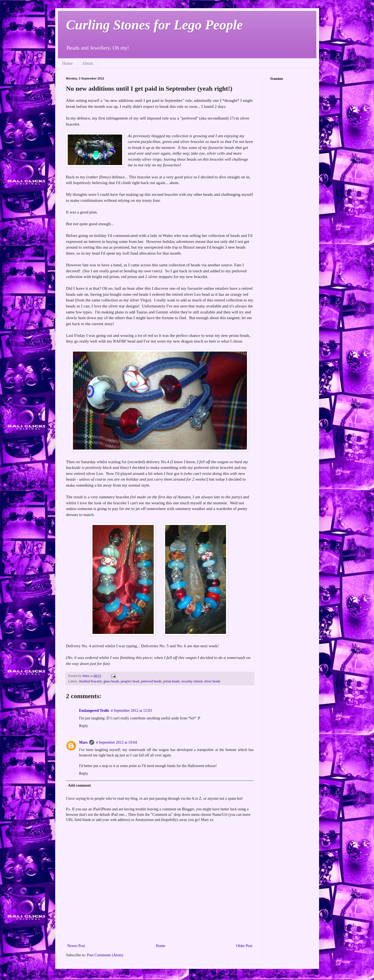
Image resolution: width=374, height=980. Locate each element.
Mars (84, 742)
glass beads (111, 681)
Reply (84, 726)
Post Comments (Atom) (105, 955)
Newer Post (76, 946)
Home (68, 63)
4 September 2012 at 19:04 (116, 742)
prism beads (171, 681)
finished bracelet (91, 681)
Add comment (79, 785)
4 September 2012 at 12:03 (131, 711)
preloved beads (151, 681)
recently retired (192, 681)
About (88, 63)
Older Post (244, 946)
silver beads (212, 681)
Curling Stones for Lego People (154, 25)
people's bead (130, 681)
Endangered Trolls (94, 711)
